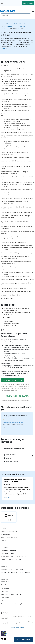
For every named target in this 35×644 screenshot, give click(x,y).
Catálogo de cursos (9, 531)
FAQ (3, 601)
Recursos (5, 541)
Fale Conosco (28, 3)
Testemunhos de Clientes (11, 594)
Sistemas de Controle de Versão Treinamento (19, 24)
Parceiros (5, 588)
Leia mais (4, 49)
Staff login (17, 643)
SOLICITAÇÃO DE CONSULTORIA (17, 396)
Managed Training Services (12, 569)
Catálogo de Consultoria (11, 560)
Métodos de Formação (10, 538)
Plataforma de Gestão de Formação (16, 572)
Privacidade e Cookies (18, 627)
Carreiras (5, 598)
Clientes (4, 591)
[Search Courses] (16, 15)
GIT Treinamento (8, 26)
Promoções (6, 534)
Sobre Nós (5, 582)
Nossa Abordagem (8, 550)
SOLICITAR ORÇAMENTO (13, 380)
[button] (32, 456)
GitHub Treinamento (20, 26)
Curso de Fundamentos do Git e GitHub (14, 28)
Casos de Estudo (8, 553)
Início (4, 24)
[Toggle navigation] (33, 11)
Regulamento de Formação (12, 604)
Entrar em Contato (24, 639)
